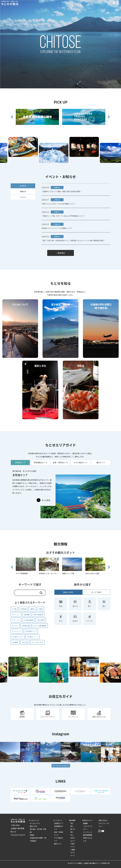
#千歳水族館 (28, 620)
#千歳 (14, 609)
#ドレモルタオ (37, 642)
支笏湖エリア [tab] (20, 462)
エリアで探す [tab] (96, 592)
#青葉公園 (26, 626)
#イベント (16, 615)
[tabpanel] (61, 493)
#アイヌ (15, 626)
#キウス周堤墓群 (40, 626)
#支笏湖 (23, 609)
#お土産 (25, 642)
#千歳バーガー (18, 637)
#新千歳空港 (38, 615)
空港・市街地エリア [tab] (60, 462)
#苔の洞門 (41, 620)
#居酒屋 (27, 615)
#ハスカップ (17, 631)
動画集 (85, 823)
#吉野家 (15, 642)
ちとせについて (34, 820)
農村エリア (58, 844)
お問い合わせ (103, 820)
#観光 (32, 609)
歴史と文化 (33, 826)
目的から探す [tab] (68, 592)
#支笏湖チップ (31, 631)
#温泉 (40, 609)
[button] (12, 117)
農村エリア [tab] (101, 462)
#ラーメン (16, 620)
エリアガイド (57, 820)
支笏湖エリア (59, 823)
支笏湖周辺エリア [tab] (40, 462)
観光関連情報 (88, 835)
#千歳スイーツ (33, 637)
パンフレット (88, 832)
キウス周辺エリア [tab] (81, 462)
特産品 (32, 835)
